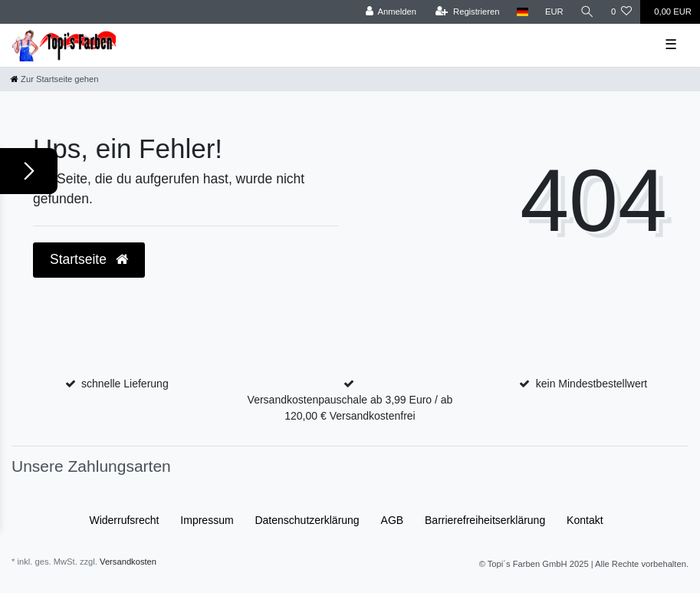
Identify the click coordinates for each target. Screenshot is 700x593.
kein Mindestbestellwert (592, 384)
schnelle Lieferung (125, 384)
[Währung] (554, 12)
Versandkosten (128, 562)
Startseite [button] (89, 259)
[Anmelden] (391, 12)
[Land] (523, 12)
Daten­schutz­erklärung (307, 520)
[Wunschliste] (621, 12)
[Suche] (587, 12)
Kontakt (585, 520)
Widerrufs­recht (124, 520)
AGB (393, 520)
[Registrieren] (467, 12)
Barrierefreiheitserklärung (485, 520)
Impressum (207, 520)
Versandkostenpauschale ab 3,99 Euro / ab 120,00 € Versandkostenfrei (350, 408)
